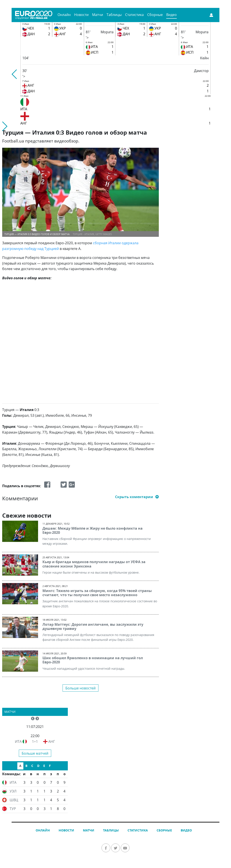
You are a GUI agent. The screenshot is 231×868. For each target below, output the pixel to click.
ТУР (13, 809)
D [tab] (38, 766)
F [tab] (50, 766)
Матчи (98, 15)
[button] (15, 74)
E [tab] (44, 766)
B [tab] (26, 766)
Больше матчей (35, 753)
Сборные (155, 15)
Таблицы (114, 15)
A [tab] (20, 766)
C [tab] (32, 766)
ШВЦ (14, 800)
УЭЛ (13, 791)
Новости (81, 15)
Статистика (134, 15)
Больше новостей (80, 688)
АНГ (52, 741)
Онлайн (64, 15)
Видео (171, 15)
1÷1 (35, 741)
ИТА (18, 741)
